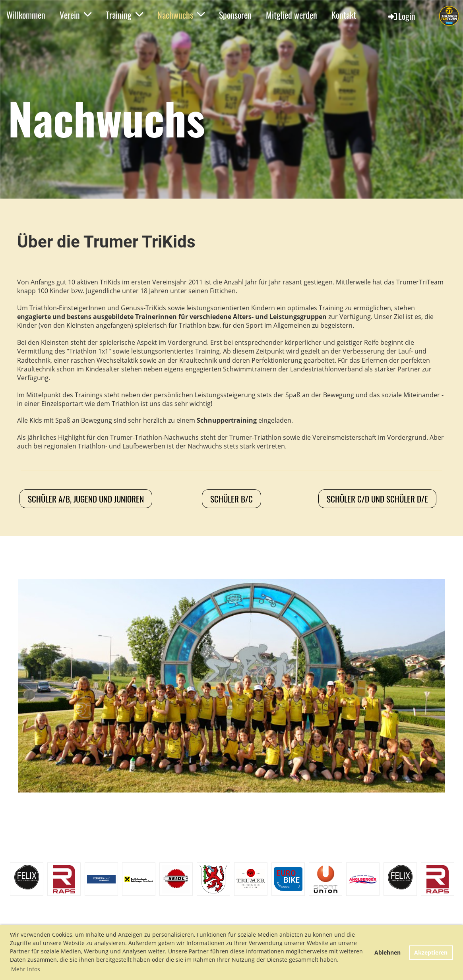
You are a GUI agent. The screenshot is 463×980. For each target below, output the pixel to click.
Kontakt (344, 15)
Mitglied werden (292, 15)
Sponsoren (235, 15)
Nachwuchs (181, 15)
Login (401, 16)
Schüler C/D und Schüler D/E (377, 499)
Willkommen (26, 15)
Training (124, 15)
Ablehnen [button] (387, 952)
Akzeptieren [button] (431, 952)
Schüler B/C (231, 499)
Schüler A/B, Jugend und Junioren (86, 499)
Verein (76, 15)
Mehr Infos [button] (26, 969)
